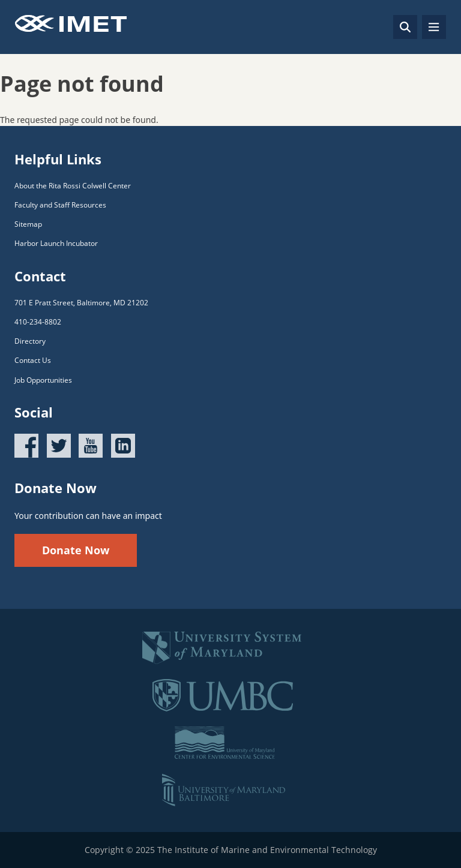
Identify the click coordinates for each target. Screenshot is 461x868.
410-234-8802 (38, 322)
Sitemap (28, 224)
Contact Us (33, 360)
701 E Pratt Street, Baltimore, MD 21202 (81, 303)
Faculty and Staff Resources (60, 205)
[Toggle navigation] (434, 27)
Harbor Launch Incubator (56, 243)
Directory (30, 341)
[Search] (405, 27)
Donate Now (76, 550)
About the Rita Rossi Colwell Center (73, 186)
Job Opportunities (43, 380)
